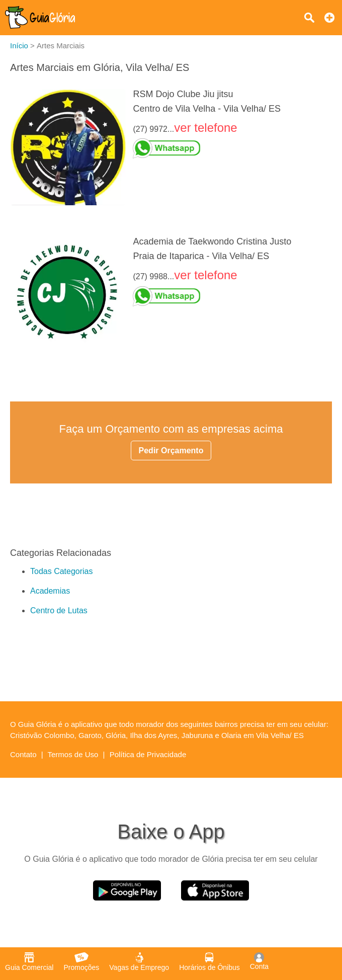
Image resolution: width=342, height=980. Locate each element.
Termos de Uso (73, 754)
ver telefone (205, 128)
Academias (50, 591)
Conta (259, 961)
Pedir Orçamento (171, 451)
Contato (23, 754)
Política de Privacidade (148, 754)
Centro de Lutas (59, 610)
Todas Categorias (62, 571)
